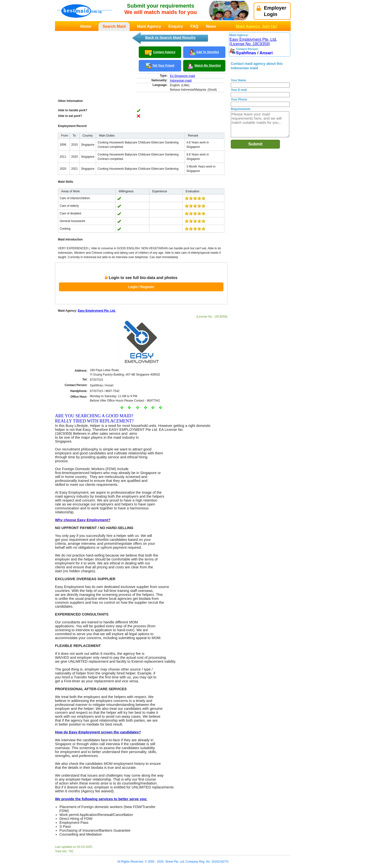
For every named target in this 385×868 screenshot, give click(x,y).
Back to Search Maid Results (170, 37)
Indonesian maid (181, 81)
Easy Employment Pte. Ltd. (97, 311)
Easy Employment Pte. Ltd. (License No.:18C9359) (253, 42)
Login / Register (141, 287)
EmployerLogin (271, 11)
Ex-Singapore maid (182, 76)
